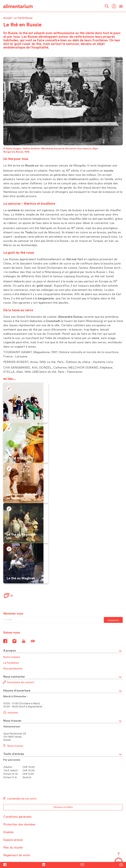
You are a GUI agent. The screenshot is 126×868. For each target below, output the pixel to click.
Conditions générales (17, 817)
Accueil (7, 18)
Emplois (8, 832)
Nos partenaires (13, 669)
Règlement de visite (17, 855)
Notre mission (12, 657)
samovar (37, 188)
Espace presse (13, 840)
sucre (67, 263)
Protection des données (19, 824)
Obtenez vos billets (63, 807)
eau (66, 219)
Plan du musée (13, 848)
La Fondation (11, 663)
